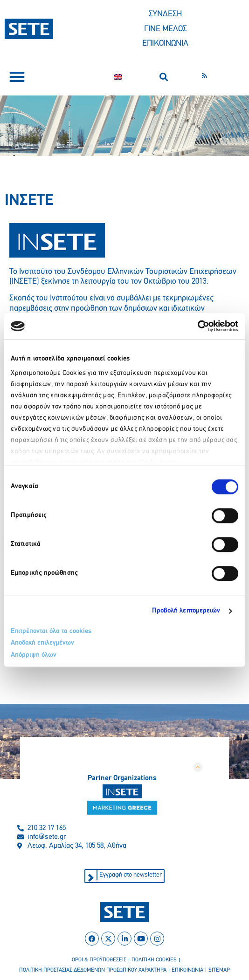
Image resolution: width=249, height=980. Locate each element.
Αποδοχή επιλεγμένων (42, 643)
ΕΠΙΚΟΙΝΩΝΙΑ (165, 44)
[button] (17, 77)
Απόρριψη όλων (34, 655)
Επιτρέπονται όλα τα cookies (51, 631)
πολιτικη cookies (154, 960)
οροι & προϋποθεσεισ (99, 960)
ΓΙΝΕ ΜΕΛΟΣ (166, 29)
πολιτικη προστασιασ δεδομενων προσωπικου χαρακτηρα (93, 970)
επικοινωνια (187, 970)
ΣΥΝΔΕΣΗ (165, 14)
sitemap (219, 970)
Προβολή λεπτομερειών (186, 611)
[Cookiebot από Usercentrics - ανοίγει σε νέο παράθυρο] (197, 326)
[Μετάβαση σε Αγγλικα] (118, 77)
